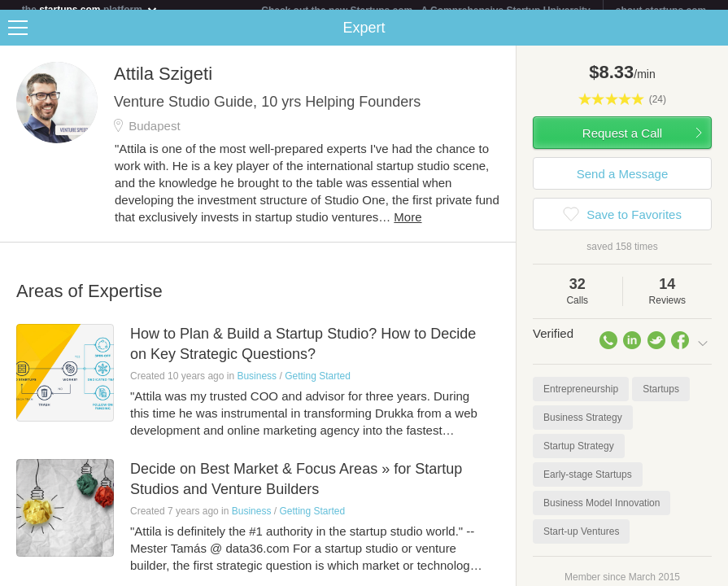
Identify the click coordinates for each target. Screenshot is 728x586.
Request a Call (622, 143)
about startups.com (661, 11)
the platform (90, 9)
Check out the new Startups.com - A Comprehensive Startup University (426, 11)
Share (712, 37)
